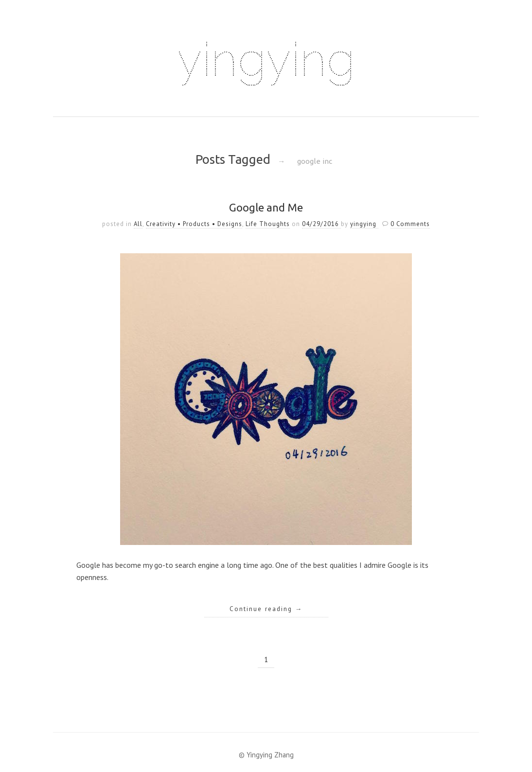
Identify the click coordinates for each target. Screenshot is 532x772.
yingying (266, 59)
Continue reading (266, 609)
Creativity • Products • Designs (194, 224)
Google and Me (266, 207)
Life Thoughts (268, 224)
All (138, 224)
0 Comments (410, 224)
